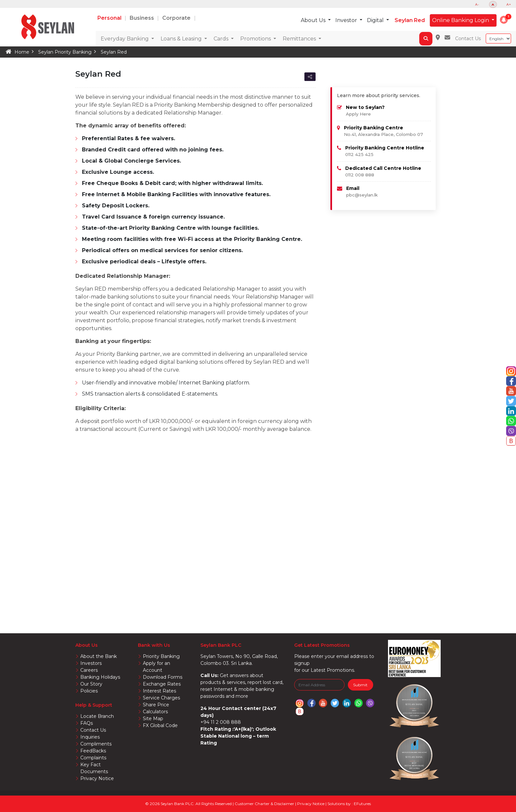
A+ (509, 4)
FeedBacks (93, 751)
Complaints (93, 758)
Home (22, 52)
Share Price (156, 705)
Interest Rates (159, 691)
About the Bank (99, 656)
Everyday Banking (125, 39)
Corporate (177, 18)
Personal (110, 18)
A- (477, 4)
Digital (376, 20)
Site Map (153, 719)
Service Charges (161, 698)
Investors (91, 663)
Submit (360, 685)
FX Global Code (160, 725)
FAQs (87, 723)
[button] (504, 20)
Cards (222, 39)
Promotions (256, 39)
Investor (347, 20)
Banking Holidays (100, 677)
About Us (314, 20)
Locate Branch (97, 716)
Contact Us (468, 39)
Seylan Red (410, 20)
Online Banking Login (461, 20)
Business (142, 18)
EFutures (362, 804)
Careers (89, 670)
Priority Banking (161, 656)
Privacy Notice (97, 778)
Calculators (155, 712)
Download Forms (163, 677)
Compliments (96, 744)
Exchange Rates (162, 684)
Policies (89, 691)
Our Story (91, 684)
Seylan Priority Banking (65, 52)
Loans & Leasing (182, 39)
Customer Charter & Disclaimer (265, 804)
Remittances (300, 39)
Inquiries (90, 737)
